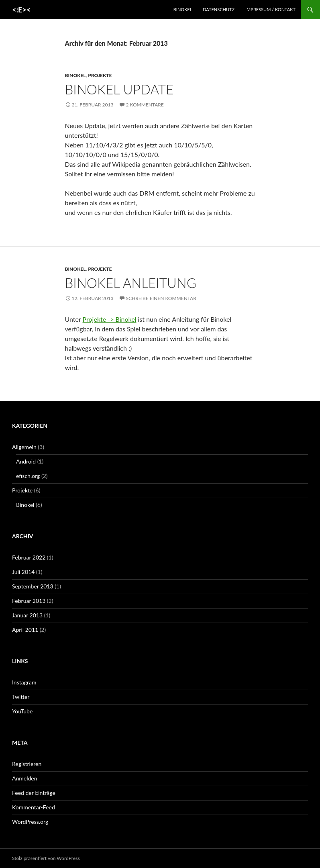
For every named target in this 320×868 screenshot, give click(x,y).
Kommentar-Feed (34, 807)
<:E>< (21, 10)
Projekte (100, 75)
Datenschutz (219, 9)
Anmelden (25, 778)
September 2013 (33, 586)
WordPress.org (30, 822)
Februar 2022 (29, 557)
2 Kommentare (145, 105)
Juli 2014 (23, 572)
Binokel (183, 9)
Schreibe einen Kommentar (161, 298)
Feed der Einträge (34, 793)
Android (26, 461)
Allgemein (24, 447)
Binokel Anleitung (131, 283)
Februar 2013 (29, 601)
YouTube (22, 711)
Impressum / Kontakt (270, 9)
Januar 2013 (27, 615)
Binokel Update (119, 89)
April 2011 (25, 630)
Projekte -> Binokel (110, 319)
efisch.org (28, 476)
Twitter (21, 697)
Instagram (24, 682)
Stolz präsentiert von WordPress (46, 858)
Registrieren (27, 764)
